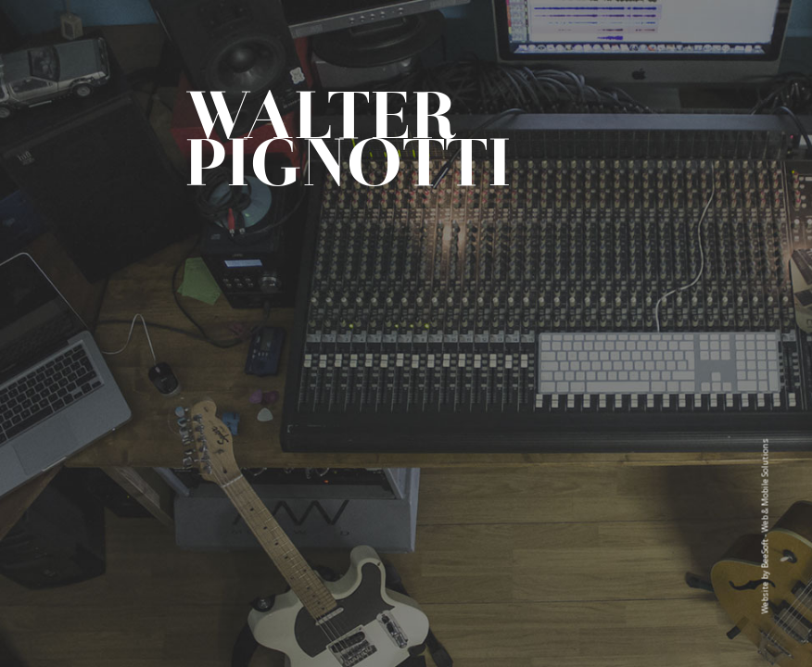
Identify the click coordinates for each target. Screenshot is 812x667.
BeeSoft (765, 554)
